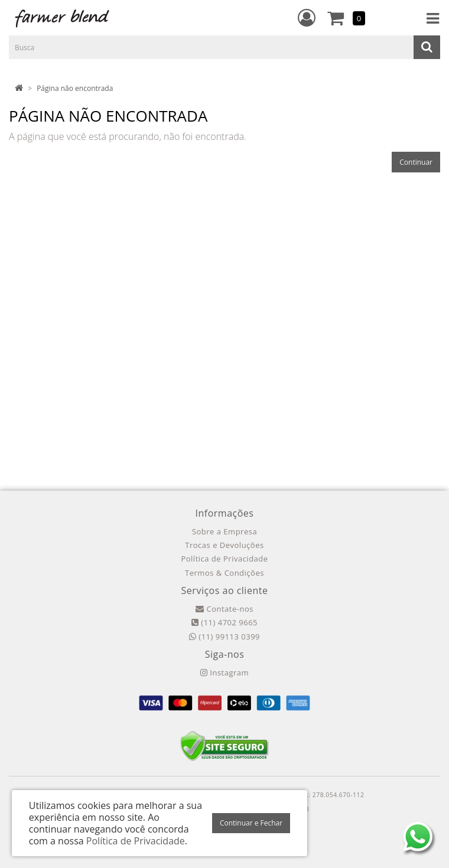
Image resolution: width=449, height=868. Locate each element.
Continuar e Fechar (251, 823)
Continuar (416, 162)
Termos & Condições (224, 573)
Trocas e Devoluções (224, 545)
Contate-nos (224, 609)
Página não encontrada (75, 88)
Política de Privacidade (224, 559)
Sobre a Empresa (224, 531)
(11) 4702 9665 (224, 622)
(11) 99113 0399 (224, 637)
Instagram (224, 673)
